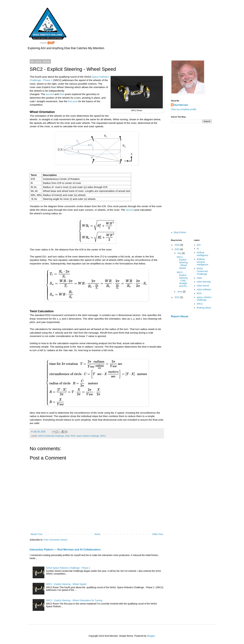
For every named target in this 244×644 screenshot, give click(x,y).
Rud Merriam (181, 105)
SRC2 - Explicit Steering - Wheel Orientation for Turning (74, 600)
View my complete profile (184, 109)
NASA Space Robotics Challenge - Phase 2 (68, 568)
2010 (177, 297)
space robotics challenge (88, 436)
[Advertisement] (191, 177)
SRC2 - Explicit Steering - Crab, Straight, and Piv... (183, 279)
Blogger (151, 636)
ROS (73, 436)
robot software (204, 289)
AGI (199, 245)
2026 (177, 245)
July (179, 253)
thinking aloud (204, 308)
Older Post (158, 534)
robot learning (204, 282)
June (180, 292)
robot (67, 436)
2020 (177, 249)
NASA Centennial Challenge (51, 436)
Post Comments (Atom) (56, 540)
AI (198, 249)
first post (73, 101)
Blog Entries (180, 232)
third (62, 94)
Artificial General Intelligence (202, 262)
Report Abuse (180, 316)
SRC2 (103, 436)
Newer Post (36, 534)
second (50, 94)
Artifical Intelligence (202, 254)
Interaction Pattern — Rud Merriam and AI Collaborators (65, 549)
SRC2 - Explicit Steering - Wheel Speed (66, 584)
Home (97, 534)
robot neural (203, 286)
